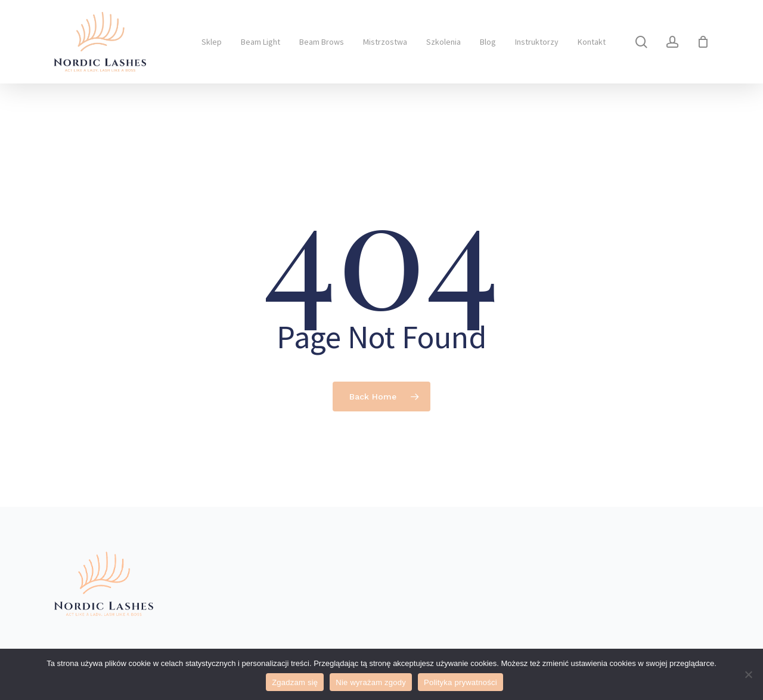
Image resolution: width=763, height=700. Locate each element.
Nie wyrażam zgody (371, 682)
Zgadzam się (295, 682)
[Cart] (703, 42)
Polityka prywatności (460, 682)
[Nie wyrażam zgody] (748, 674)
